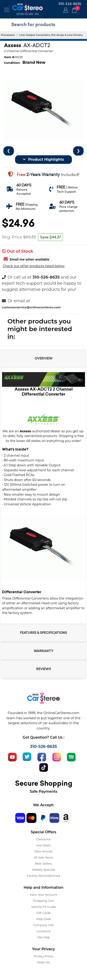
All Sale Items (43, 857)
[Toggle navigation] (7, 10)
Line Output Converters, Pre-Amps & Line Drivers (51, 35)
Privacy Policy (43, 956)
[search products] (45, 25)
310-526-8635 (70, 4)
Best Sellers (43, 863)
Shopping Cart (43, 901)
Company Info (43, 925)
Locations (43, 931)
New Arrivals (43, 851)
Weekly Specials (44, 870)
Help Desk (43, 919)
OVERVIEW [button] (44, 358)
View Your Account (43, 895)
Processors (8, 35)
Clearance (43, 839)
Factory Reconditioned (44, 876)
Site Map (43, 937)
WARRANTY (43, 651)
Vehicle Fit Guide (44, 907)
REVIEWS (44, 669)
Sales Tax (43, 962)
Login (65, 11)
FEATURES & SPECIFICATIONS (43, 633)
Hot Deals (43, 845)
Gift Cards (44, 913)
